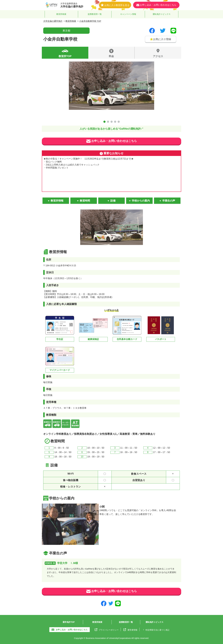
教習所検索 (61, 14)
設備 (113, 201)
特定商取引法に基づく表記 (156, 630)
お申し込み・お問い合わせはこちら (112, 141)
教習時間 (85, 201)
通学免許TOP (69, 622)
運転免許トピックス (162, 14)
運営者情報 (130, 630)
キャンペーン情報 (128, 14)
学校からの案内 (141, 201)
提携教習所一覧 (95, 14)
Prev (74, 87)
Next (149, 87)
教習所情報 (57, 201)
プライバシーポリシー (107, 630)
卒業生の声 (169, 201)
